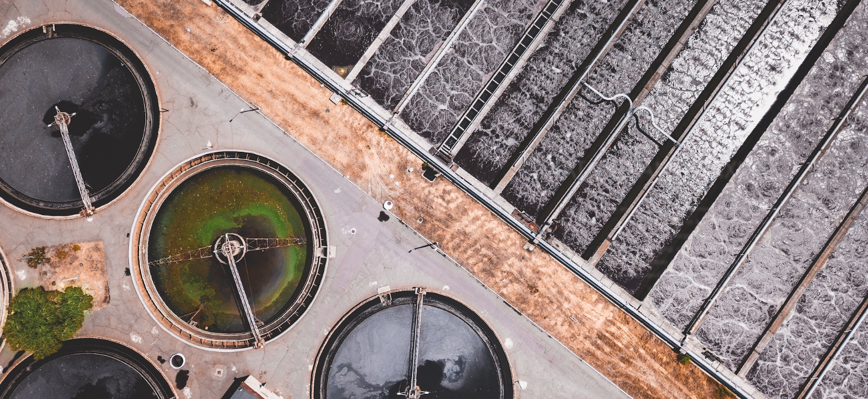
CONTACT (721, 28)
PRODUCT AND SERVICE (511, 28)
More (738, 324)
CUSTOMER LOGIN (796, 28)
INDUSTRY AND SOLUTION (630, 28)
